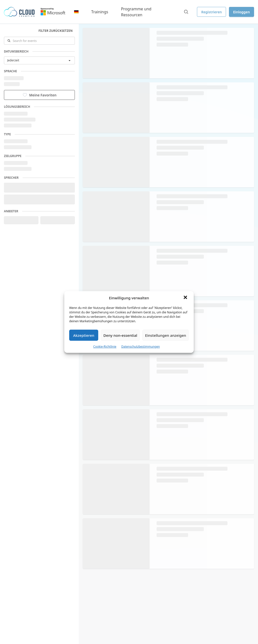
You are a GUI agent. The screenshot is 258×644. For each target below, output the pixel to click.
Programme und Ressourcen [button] (136, 12)
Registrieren (211, 12)
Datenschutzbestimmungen (141, 347)
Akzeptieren (84, 335)
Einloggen (242, 12)
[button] (186, 298)
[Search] (186, 12)
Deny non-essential (120, 335)
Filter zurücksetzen (56, 31)
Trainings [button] (100, 12)
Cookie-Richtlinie (105, 347)
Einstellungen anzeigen (166, 335)
